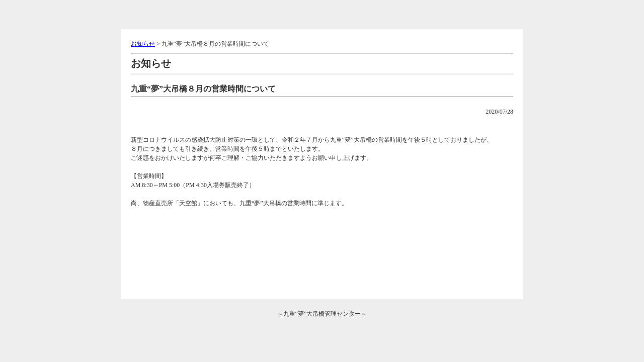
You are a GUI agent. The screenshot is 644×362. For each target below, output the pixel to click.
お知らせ (143, 44)
